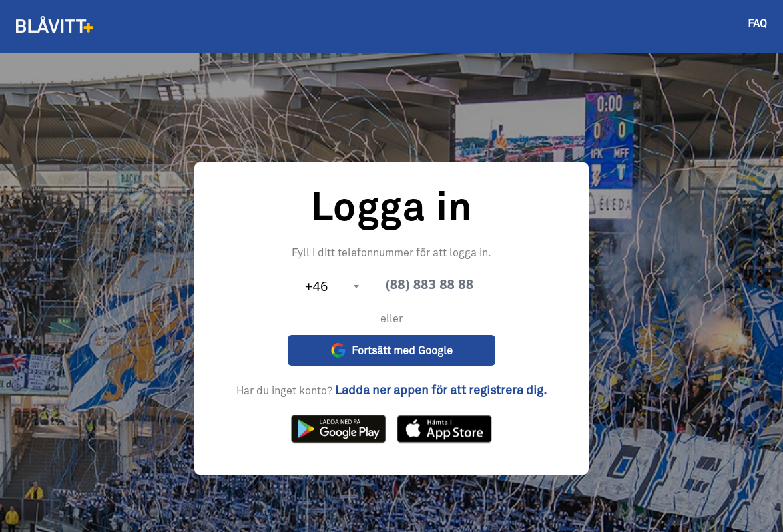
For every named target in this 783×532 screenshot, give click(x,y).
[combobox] (332, 286)
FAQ (757, 24)
